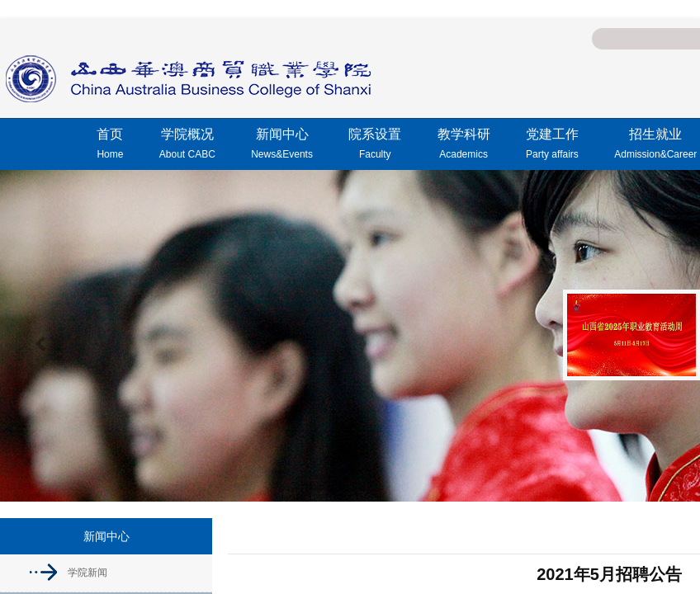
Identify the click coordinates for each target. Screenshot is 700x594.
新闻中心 (282, 146)
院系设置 (375, 146)
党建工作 (552, 146)
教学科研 (464, 146)
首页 (110, 146)
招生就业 (655, 146)
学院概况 (187, 146)
